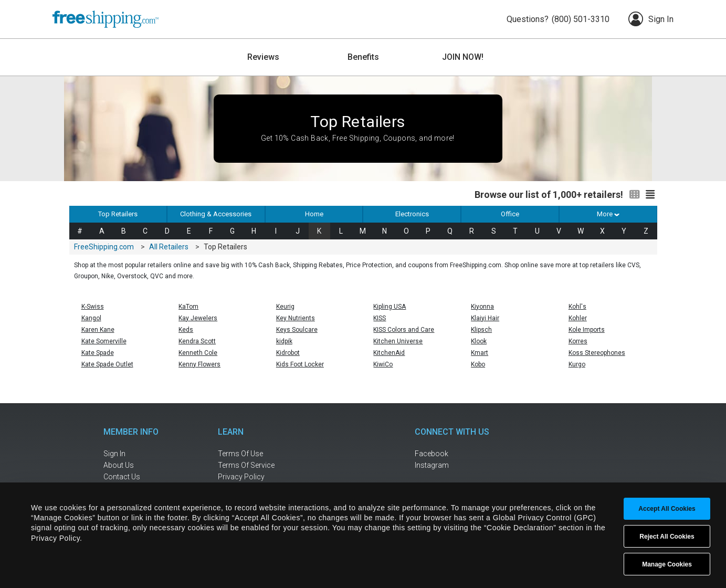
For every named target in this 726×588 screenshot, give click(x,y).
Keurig (285, 307)
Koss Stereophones (597, 353)
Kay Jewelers (198, 318)
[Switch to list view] (650, 195)
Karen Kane (98, 330)
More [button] (608, 214)
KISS (380, 318)
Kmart (480, 353)
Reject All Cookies (667, 537)
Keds (186, 330)
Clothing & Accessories (216, 214)
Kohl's (577, 307)
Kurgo (577, 364)
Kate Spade (98, 353)
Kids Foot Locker (300, 364)
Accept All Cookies (667, 509)
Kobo (478, 364)
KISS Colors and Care (404, 330)
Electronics (412, 214)
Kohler (578, 318)
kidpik (284, 341)
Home (314, 214)
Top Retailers (118, 214)
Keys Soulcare (297, 330)
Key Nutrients (296, 318)
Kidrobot (288, 353)
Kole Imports (587, 330)
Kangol (91, 318)
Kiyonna (482, 307)
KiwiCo (383, 364)
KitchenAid (389, 353)
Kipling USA (390, 307)
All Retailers (169, 247)
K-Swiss (93, 307)
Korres (578, 341)
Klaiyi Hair (485, 318)
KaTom (188, 307)
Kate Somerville (104, 341)
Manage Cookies (667, 564)
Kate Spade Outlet (107, 364)
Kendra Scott (197, 341)
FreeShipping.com (104, 247)
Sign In (651, 19)
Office (510, 214)
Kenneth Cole (198, 353)
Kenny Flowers (199, 364)
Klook (479, 341)
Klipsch (481, 330)
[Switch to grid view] (635, 195)
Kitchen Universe (398, 341)
